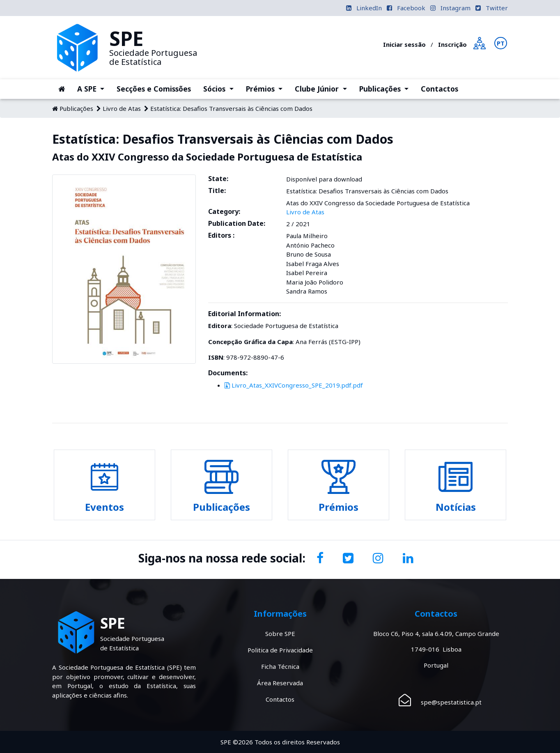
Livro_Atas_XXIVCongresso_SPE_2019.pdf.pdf (294, 385)
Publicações (387, 88)
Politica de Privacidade (280, 650)
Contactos (440, 89)
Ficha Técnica (280, 666)
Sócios (221, 88)
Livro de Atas (122, 108)
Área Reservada (280, 683)
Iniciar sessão (404, 44)
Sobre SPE (280, 634)
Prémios (267, 88)
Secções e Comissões (154, 89)
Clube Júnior (324, 88)
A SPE (94, 88)
